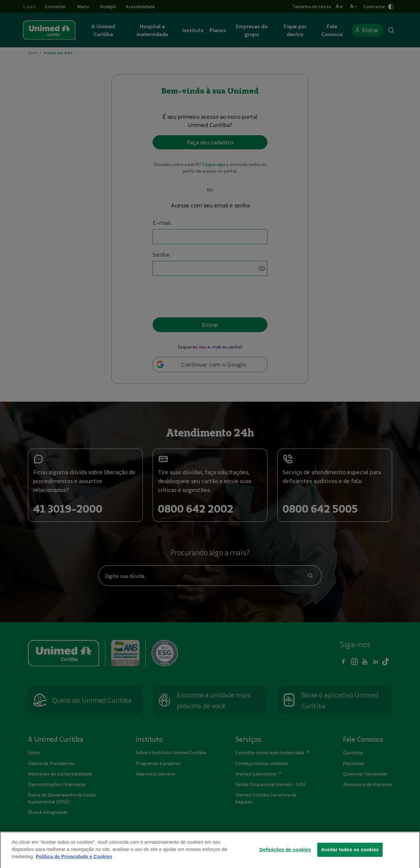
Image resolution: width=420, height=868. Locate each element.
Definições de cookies (285, 855)
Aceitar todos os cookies (350, 855)
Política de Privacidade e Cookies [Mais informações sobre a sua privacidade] (74, 862)
